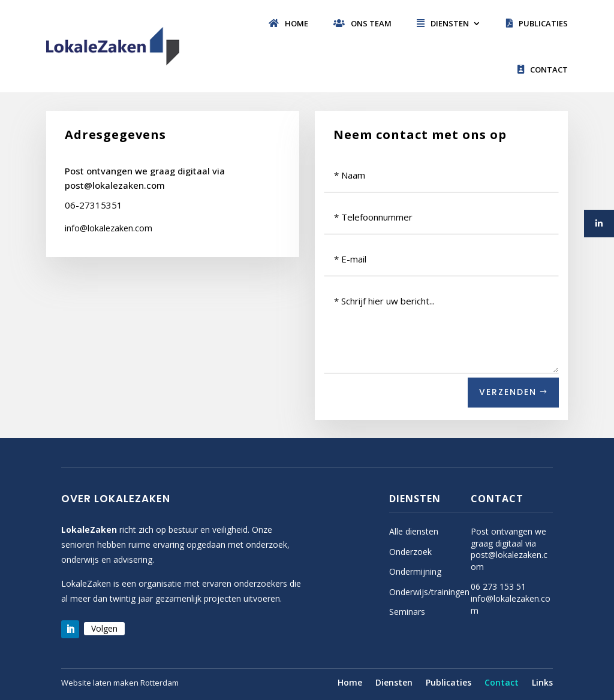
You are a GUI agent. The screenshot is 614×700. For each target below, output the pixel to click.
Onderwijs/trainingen (429, 592)
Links (542, 684)
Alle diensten (414, 531)
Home (288, 23)
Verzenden (508, 392)
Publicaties (537, 23)
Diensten (443, 23)
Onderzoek (410, 552)
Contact (543, 70)
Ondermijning (415, 571)
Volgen (104, 628)
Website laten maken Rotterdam (120, 683)
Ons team (362, 23)
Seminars (407, 612)
